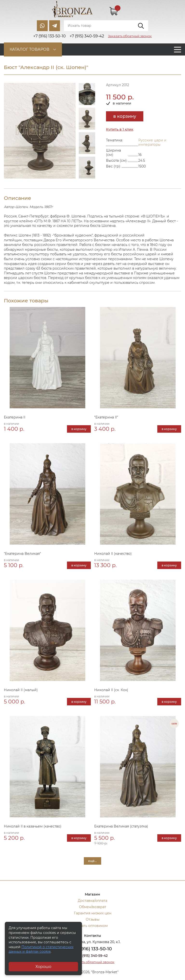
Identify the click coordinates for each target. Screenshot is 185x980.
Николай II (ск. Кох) (111, 690)
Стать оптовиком (93, 926)
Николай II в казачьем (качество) (33, 826)
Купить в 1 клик (120, 129)
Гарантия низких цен (93, 913)
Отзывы (93, 919)
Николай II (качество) (113, 554)
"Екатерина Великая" (22, 554)
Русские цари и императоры (152, 142)
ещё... (92, 861)
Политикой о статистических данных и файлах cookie (41, 949)
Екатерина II (15, 417)
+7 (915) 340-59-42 (92, 956)
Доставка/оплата (92, 901)
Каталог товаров (30, 49)
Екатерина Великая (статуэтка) (121, 826)
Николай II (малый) (21, 690)
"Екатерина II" (106, 417)
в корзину (125, 116)
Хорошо (43, 967)
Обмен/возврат (93, 907)
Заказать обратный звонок (130, 36)
